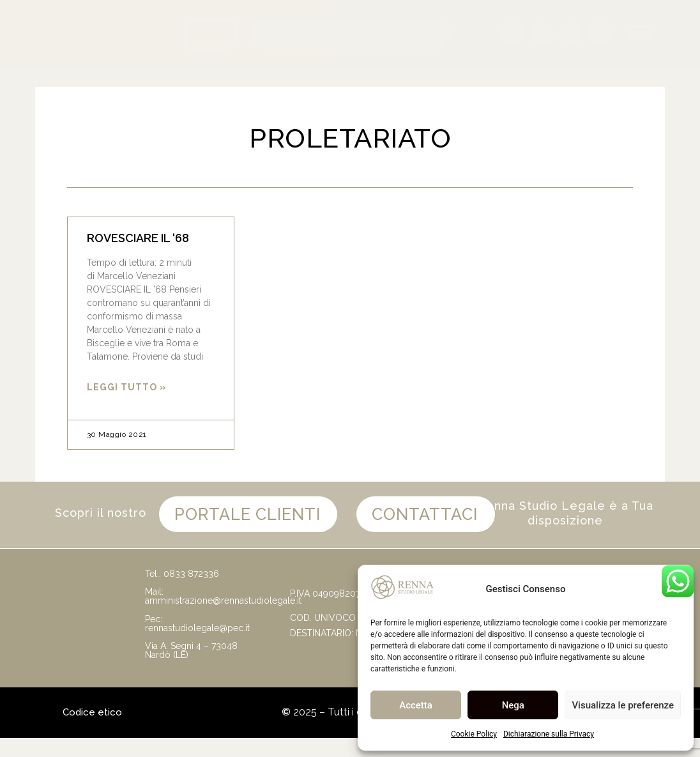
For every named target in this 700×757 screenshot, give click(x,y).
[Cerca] (435, 34)
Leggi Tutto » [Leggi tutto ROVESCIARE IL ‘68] (127, 387)
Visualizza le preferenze (623, 705)
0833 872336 (191, 593)
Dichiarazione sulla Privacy (549, 734)
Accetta (416, 705)
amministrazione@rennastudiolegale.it (223, 620)
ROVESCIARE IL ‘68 (138, 238)
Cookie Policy (474, 734)
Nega (513, 705)
